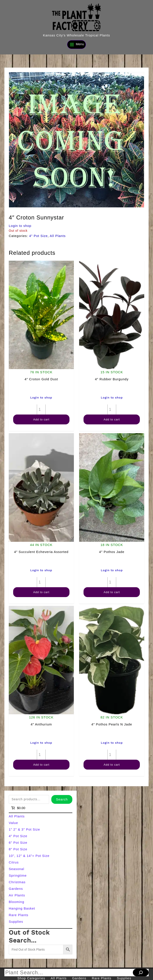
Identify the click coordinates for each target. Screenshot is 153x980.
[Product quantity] (41, 409)
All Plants (58, 236)
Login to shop (20, 226)
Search (62, 799)
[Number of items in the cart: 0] (18, 808)
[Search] (141, 973)
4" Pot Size (38, 236)
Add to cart (41, 419)
